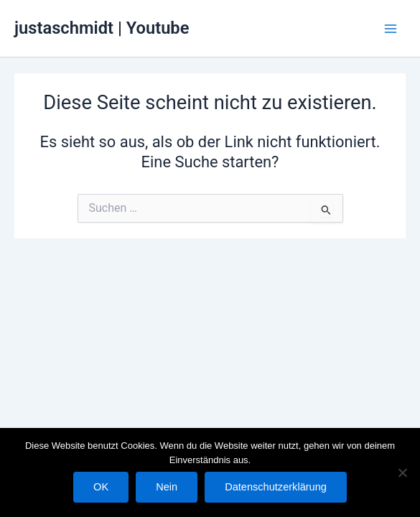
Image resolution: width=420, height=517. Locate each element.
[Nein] (402, 472)
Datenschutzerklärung (276, 487)
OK (101, 487)
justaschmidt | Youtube (102, 28)
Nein (167, 487)
